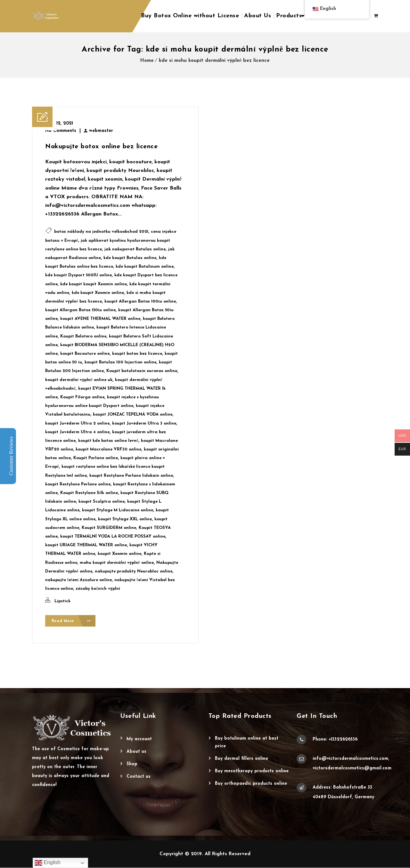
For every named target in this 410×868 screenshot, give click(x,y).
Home (147, 61)
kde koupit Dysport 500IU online (78, 275)
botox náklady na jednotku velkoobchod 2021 (101, 232)
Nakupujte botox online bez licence (101, 147)
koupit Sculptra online (102, 502)
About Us (258, 16)
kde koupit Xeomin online (98, 293)
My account (139, 739)
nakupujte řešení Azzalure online (78, 580)
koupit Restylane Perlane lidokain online (131, 476)
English (48, 863)
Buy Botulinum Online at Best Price (247, 743)
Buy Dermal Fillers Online (242, 759)
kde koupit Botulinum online (145, 267)
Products (289, 16)
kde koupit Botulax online (130, 258)
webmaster (101, 131)
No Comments (61, 131)
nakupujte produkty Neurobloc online (134, 571)
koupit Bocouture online (85, 354)
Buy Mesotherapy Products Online (252, 771)
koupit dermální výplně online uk (79, 380)
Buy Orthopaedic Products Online (251, 784)
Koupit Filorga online (82, 397)
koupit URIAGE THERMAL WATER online (86, 545)
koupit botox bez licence (137, 354)
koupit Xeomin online (119, 554)
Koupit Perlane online (96, 458)
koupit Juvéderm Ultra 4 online (77, 432)
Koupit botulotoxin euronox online (142, 371)
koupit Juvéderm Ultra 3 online (144, 423)
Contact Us (139, 777)
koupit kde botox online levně (108, 441)
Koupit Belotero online (83, 336)
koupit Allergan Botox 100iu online (140, 301)
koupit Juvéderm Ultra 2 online (77, 423)
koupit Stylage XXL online (125, 519)
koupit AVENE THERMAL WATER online (100, 319)
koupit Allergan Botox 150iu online (80, 310)
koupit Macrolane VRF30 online (108, 449)
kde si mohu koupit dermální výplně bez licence (214, 61)
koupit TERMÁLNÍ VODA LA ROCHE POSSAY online (113, 536)
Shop (132, 764)
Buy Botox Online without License (190, 16)
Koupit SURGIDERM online (109, 528)
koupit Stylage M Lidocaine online (118, 510)
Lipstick (62, 601)
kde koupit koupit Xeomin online (94, 284)
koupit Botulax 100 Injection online (120, 362)
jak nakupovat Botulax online (135, 249)
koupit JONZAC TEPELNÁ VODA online (133, 414)
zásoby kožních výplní (98, 589)
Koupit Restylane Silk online (89, 493)
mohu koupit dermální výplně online (117, 563)
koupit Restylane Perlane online (78, 484)
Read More (71, 621)
